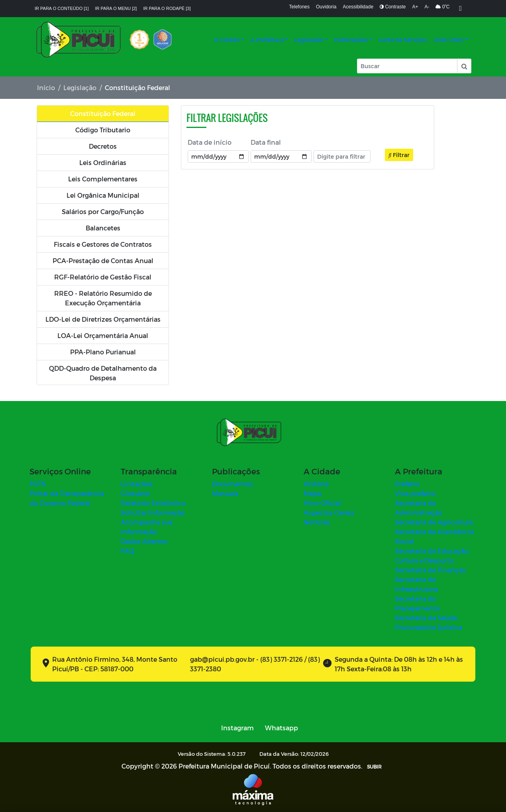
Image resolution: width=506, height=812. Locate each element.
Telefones (299, 7)
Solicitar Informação (153, 512)
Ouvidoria (326, 7)
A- (427, 7)
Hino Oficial (322, 503)
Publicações (351, 40)
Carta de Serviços (403, 40)
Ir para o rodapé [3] (167, 8)
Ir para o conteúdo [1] (62, 8)
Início (46, 87)
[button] (464, 66)
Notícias (317, 522)
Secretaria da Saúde (426, 618)
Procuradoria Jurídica (429, 627)
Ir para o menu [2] (116, 8)
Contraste (393, 7)
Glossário (135, 493)
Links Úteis (448, 40)
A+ (415, 7)
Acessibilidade (358, 7)
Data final (266, 142)
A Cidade (227, 40)
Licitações (137, 484)
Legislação (309, 40)
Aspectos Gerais (329, 512)
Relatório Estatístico (153, 503)
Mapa (312, 493)
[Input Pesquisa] (407, 66)
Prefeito (407, 484)
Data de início (210, 142)
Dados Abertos (144, 541)
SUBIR (374, 767)
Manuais (225, 493)
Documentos (232, 484)
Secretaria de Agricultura (434, 522)
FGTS (37, 484)
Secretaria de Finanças (430, 570)
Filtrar (399, 155)
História (316, 484)
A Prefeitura (267, 40)
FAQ (127, 551)
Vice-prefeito (415, 493)
